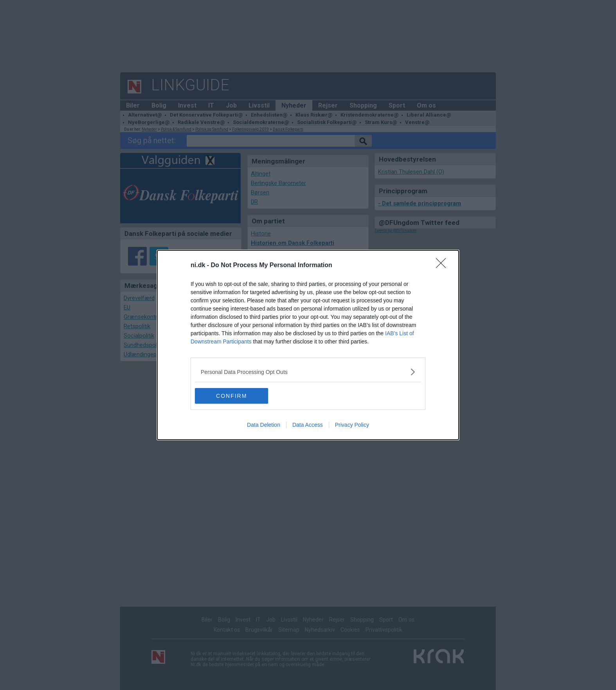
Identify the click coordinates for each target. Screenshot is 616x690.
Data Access (308, 425)
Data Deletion (264, 425)
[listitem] (308, 372)
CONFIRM (232, 396)
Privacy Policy (352, 425)
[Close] (443, 266)
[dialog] (308, 345)
